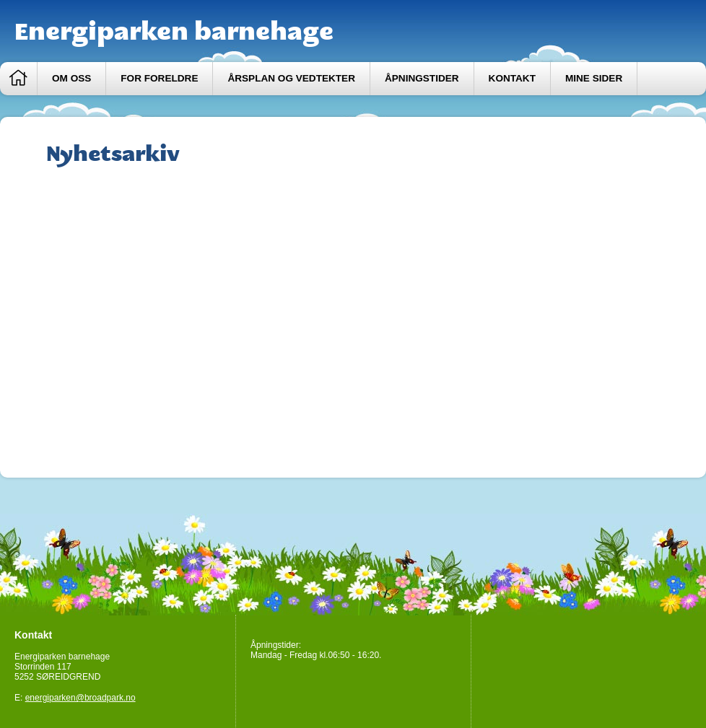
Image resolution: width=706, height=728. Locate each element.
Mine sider (594, 78)
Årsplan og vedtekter (291, 78)
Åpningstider (422, 78)
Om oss (71, 78)
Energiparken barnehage (174, 31)
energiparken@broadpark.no (80, 698)
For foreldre (159, 78)
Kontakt (512, 78)
